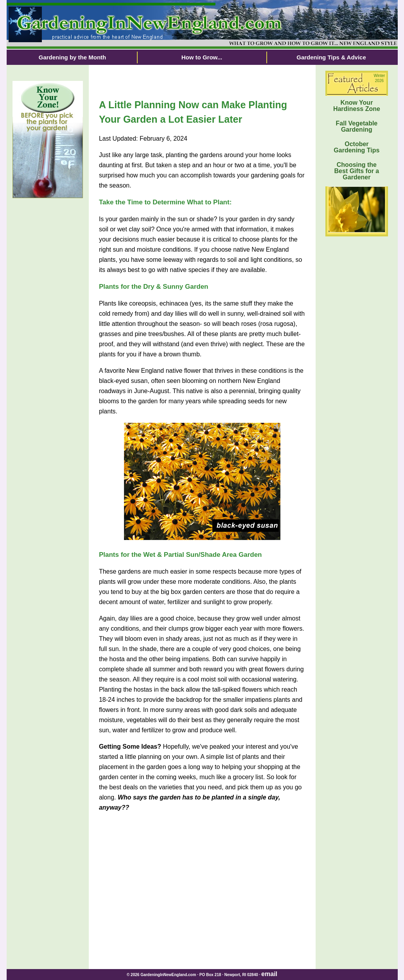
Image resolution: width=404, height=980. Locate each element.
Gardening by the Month (73, 57)
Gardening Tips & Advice (331, 57)
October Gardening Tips (356, 147)
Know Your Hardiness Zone (357, 106)
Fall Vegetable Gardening (357, 126)
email (269, 974)
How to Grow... (202, 57)
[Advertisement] (48, 329)
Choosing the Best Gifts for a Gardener (357, 171)
